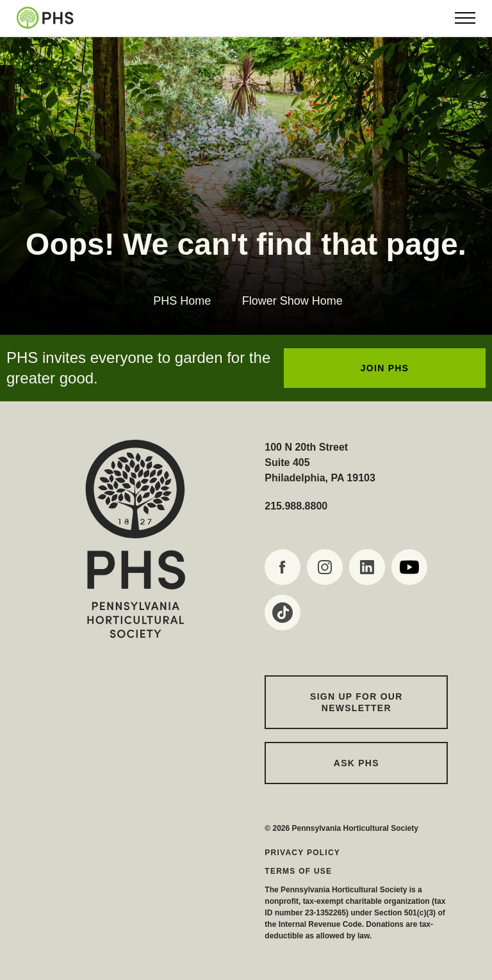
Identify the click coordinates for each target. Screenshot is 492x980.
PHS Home (182, 301)
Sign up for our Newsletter (357, 702)
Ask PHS (357, 763)
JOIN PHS (385, 368)
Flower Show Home (292, 301)
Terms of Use (298, 871)
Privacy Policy (302, 853)
